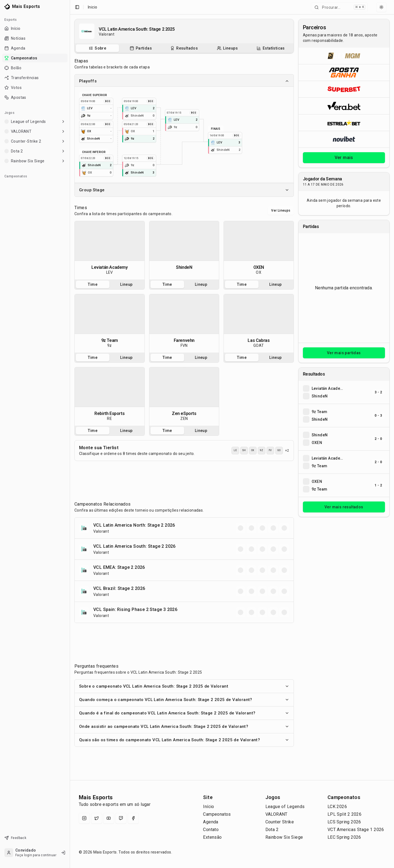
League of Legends (285, 807)
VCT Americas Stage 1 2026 (356, 830)
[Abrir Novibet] (344, 139)
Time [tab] (93, 284)
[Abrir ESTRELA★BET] (344, 122)
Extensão (212, 837)
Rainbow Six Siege (284, 837)
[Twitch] (121, 818)
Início (208, 807)
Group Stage (184, 190)
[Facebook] (133, 818)
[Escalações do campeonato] (227, 48)
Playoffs (184, 81)
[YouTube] (109, 818)
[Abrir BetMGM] (344, 56)
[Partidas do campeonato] (141, 48)
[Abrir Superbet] (344, 89)
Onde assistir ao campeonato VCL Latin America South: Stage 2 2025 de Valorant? (184, 726)
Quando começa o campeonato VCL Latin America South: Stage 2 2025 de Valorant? (184, 700)
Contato (211, 830)
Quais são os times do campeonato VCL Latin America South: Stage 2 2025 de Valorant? (184, 740)
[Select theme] (381, 7)
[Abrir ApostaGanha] (344, 72)
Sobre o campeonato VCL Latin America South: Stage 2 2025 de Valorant (184, 686)
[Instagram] (84, 818)
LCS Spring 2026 (344, 822)
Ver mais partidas (344, 353)
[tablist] (184, 48)
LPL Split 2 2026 (344, 814)
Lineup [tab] (126, 284)
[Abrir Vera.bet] (344, 106)
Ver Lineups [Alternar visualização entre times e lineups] (281, 210)
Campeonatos (217, 814)
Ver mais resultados (344, 507)
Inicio (92, 7)
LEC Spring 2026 (344, 837)
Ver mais (344, 158)
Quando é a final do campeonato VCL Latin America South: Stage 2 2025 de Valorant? (184, 713)
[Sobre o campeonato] (97, 48)
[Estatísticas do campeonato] (271, 48)
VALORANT (276, 814)
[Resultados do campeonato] (184, 48)
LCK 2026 (337, 807)
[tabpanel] (110, 250)
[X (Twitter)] (97, 818)
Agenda (211, 822)
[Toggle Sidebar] (70, 434)
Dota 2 (272, 830)
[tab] (97, 48)
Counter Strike (280, 822)
